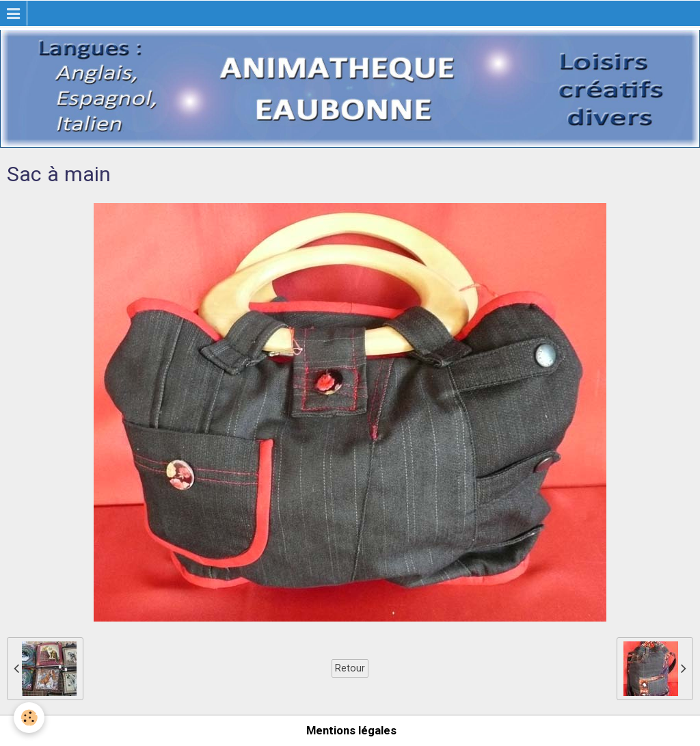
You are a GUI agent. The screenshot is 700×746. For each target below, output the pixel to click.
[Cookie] (29, 718)
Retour (350, 668)
